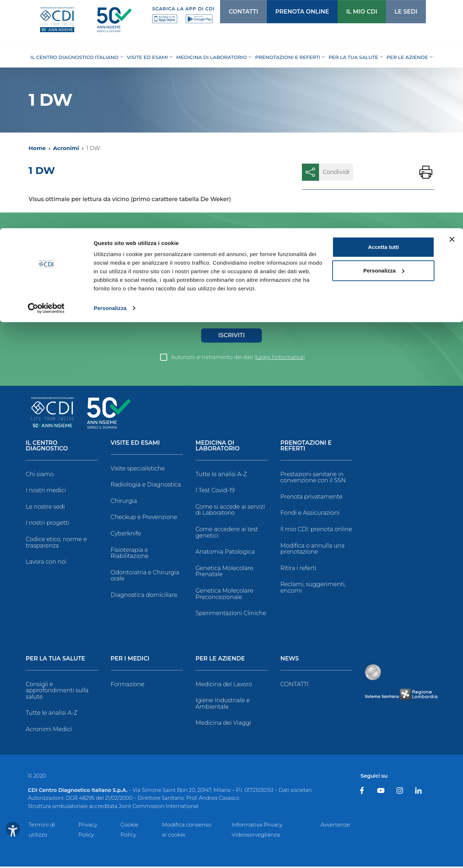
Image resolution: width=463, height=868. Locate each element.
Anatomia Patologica (225, 553)
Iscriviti (231, 337)
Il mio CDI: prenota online (316, 531)
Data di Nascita (114, 305)
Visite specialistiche (138, 470)
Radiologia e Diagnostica (146, 486)
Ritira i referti (298, 570)
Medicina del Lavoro (224, 686)
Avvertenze (335, 826)
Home (37, 148)
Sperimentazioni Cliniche (231, 615)
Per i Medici (130, 660)
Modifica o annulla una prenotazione (313, 550)
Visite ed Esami (135, 445)
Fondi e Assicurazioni (310, 514)
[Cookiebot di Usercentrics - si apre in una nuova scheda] (46, 80)
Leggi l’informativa (280, 359)
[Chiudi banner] (452, 11)
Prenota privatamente (312, 498)
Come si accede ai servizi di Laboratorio (230, 511)
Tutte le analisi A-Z (221, 476)
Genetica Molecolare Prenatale (224, 573)
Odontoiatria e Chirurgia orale (145, 577)
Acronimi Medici (49, 731)
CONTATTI (295, 686)
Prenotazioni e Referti (306, 447)
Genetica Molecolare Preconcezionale (224, 595)
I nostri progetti (48, 524)
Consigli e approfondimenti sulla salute (57, 692)
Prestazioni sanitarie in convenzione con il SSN (313, 479)
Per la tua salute (56, 660)
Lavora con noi (46, 563)
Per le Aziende (220, 660)
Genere (34, 315)
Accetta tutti (384, 19)
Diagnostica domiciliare (144, 596)
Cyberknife (126, 535)
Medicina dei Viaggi (223, 724)
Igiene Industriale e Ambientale (223, 705)
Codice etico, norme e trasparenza (56, 544)
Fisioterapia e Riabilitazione (130, 555)
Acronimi (66, 148)
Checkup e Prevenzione (144, 518)
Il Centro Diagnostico (47, 447)
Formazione (128, 686)
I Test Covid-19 (215, 492)
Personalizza (110, 80)
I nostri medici (46, 492)
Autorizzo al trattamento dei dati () (238, 359)
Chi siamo (40, 476)
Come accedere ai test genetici (227, 534)
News (290, 660)
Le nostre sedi (45, 508)
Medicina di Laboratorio (217, 447)
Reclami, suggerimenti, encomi (313, 589)
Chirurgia (124, 502)
